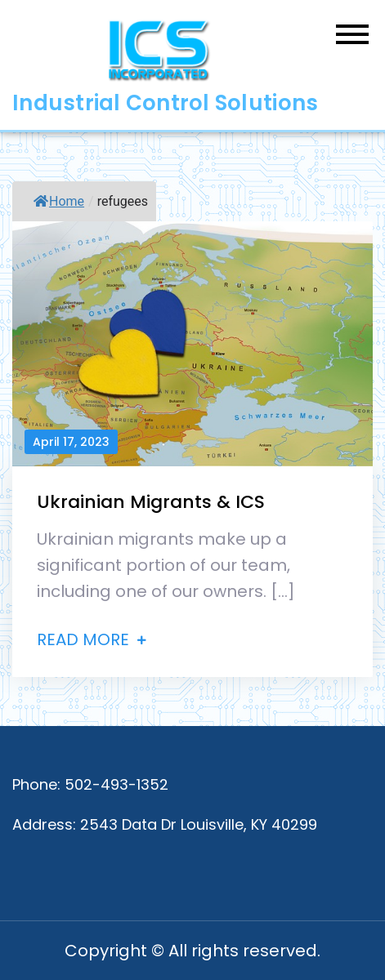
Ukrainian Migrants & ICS (151, 502)
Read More (92, 639)
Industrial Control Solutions (165, 103)
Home (59, 201)
